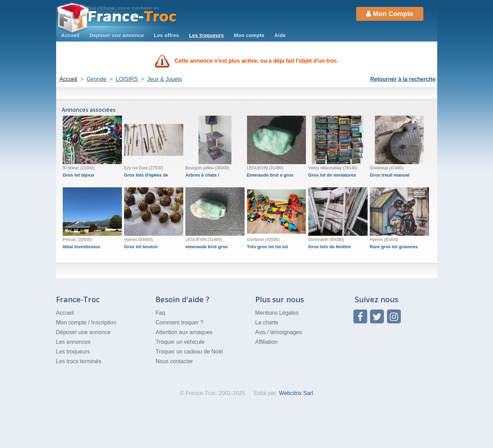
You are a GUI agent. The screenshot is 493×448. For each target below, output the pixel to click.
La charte (267, 322)
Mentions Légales (277, 313)
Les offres (166, 35)
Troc (132, 17)
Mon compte (249, 35)
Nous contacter (174, 361)
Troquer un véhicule (180, 342)
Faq (160, 313)
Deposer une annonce (117, 35)
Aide (280, 35)
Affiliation (267, 342)
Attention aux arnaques (184, 332)
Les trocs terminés (79, 361)
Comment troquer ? (179, 322)
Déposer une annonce (83, 332)
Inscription (104, 322)
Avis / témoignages (279, 332)
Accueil (70, 35)
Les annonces (73, 342)
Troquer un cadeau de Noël (189, 352)
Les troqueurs (207, 35)
